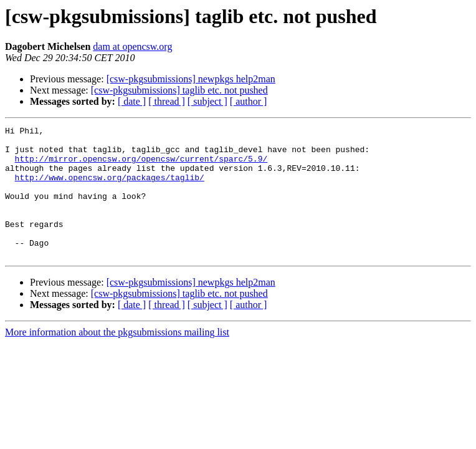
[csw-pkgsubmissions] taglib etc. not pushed (179, 90)
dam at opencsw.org (132, 46)
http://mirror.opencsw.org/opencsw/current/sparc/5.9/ (141, 166)
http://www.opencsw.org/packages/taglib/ (110, 188)
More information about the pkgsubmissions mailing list (117, 358)
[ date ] (132, 101)
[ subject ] (207, 101)
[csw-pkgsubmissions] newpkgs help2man (191, 79)
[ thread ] (167, 101)
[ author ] (249, 101)
